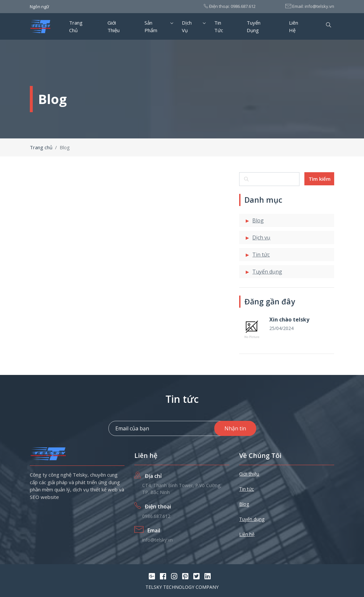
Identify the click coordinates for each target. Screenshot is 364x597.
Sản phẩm (151, 26)
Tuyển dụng (254, 26)
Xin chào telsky (289, 319)
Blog (258, 220)
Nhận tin (235, 428)
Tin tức (219, 26)
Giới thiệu (114, 26)
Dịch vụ (187, 26)
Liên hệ (294, 26)
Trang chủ (76, 26)
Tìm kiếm (320, 179)
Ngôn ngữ (39, 7)
